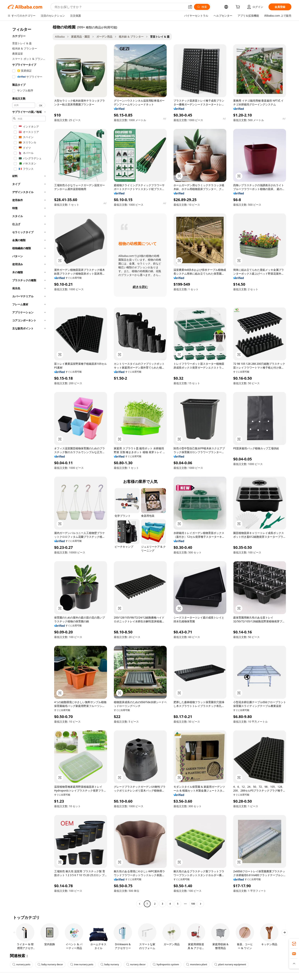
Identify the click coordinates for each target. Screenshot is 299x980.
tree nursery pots (82, 964)
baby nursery (110, 964)
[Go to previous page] (140, 904)
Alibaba (60, 37)
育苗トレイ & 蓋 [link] (160, 37)
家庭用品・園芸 (80, 37)
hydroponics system (166, 964)
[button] (190, 7)
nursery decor (136, 964)
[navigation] (29, 466)
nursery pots (21, 964)
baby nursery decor (50, 964)
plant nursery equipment (230, 964)
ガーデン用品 (104, 37)
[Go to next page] (201, 904)
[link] (294, 944)
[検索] (202, 7)
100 (193, 904)
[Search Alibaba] (120, 7)
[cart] (239, 7)
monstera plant (197, 964)
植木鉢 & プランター (131, 37)
